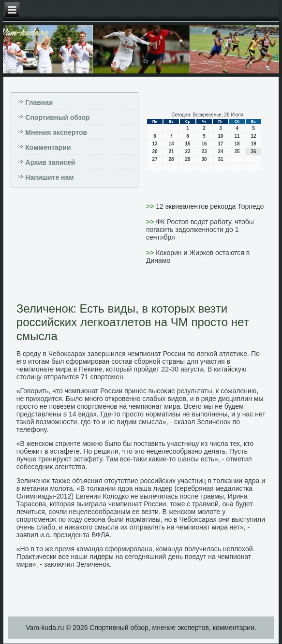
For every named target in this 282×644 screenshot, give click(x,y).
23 (204, 151)
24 (220, 151)
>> (151, 206)
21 (171, 151)
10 (220, 136)
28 (171, 159)
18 (237, 144)
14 (171, 144)
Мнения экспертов (56, 132)
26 (253, 151)
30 (204, 159)
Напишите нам (49, 177)
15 (187, 144)
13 (155, 144)
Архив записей (50, 162)
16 (204, 144)
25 (237, 151)
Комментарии (48, 147)
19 (253, 144)
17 (220, 144)
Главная (39, 102)
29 (187, 159)
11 (237, 136)
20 (155, 151)
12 (253, 136)
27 (155, 159)
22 (187, 151)
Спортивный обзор (57, 117)
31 (220, 159)
